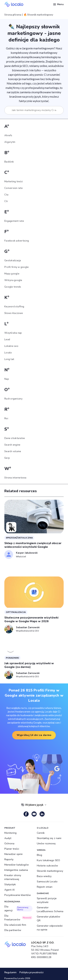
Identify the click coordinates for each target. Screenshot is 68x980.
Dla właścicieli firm (15, 925)
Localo (8, 353)
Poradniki (12, 658)
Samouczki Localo (47, 882)
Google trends (13, 287)
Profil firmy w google (17, 267)
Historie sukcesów (47, 866)
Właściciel (21, 556)
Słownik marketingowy (50, 871)
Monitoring (10, 833)
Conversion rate (14, 188)
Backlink (9, 162)
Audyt (8, 838)
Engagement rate (14, 221)
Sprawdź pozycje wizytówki (47, 900)
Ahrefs (8, 135)
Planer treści (12, 849)
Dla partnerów (13, 930)
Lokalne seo (11, 346)
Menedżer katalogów (17, 865)
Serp (7, 458)
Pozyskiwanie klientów (18, 895)
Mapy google (12, 274)
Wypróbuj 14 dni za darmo (34, 735)
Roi (6, 419)
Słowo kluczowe (14, 313)
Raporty (9, 859)
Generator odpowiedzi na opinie (50, 928)
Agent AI (9, 890)
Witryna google (13, 280)
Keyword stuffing (14, 307)
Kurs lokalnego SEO (48, 860)
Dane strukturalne (15, 438)
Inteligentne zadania (16, 870)
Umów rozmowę (46, 844)
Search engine (12, 445)
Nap (7, 379)
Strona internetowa (15, 478)
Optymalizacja (16, 612)
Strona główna (13, 15)
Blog (39, 855)
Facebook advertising (17, 241)
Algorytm (10, 142)
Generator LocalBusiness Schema (50, 909)
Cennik (41, 833)
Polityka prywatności (31, 972)
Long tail (9, 359)
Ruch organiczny (13, 399)
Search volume (13, 451)
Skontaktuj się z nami (49, 838)
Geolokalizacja (13, 261)
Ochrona (9, 844)
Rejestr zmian (45, 887)
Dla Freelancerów (18, 918)
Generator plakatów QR (49, 919)
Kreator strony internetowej (13, 877)
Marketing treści (14, 182)
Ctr (6, 201)
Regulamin (10, 972)
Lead (7, 340)
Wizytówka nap (13, 333)
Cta (6, 195)
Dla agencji (18, 909)
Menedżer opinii (13, 854)
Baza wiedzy (44, 876)
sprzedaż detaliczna (19, 538)
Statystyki (10, 884)
